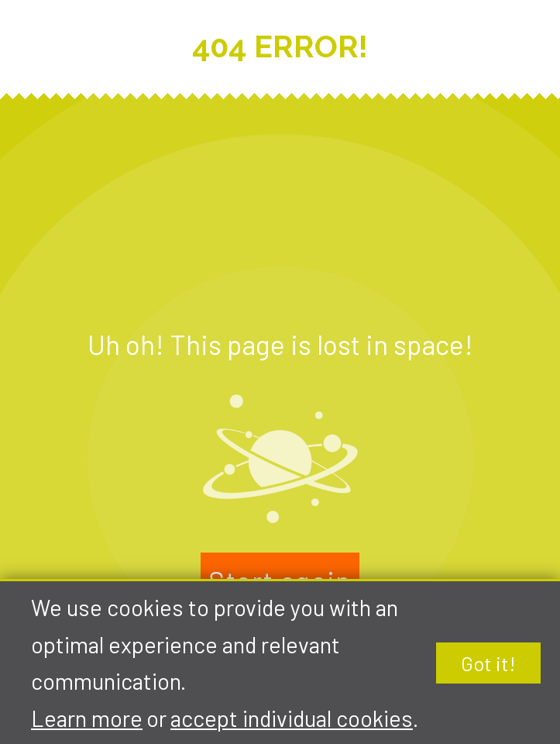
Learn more (87, 718)
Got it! (488, 663)
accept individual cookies (292, 718)
